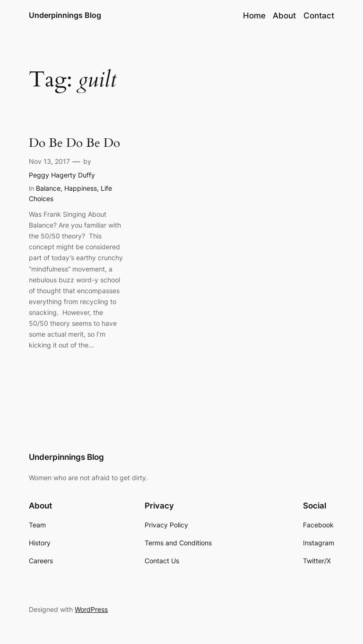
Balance (48, 188)
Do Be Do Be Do (74, 143)
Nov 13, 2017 (49, 161)
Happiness (81, 188)
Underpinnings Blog (65, 15)
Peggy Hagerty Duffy (62, 175)
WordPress (91, 609)
